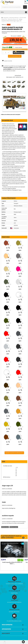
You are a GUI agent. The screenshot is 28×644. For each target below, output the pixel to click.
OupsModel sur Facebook (14, 582)
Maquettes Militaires (14, 18)
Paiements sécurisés (14, 609)
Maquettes (6, 18)
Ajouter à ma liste (7, 61)
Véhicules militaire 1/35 (13, 19)
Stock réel (14, 619)
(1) (16, 469)
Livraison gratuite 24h (14, 591)
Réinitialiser (7, 477)
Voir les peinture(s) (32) (15, 56)
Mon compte (6, 633)
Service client (14, 600)
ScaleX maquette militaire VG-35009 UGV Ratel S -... (12, 563)
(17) (17, 467)
